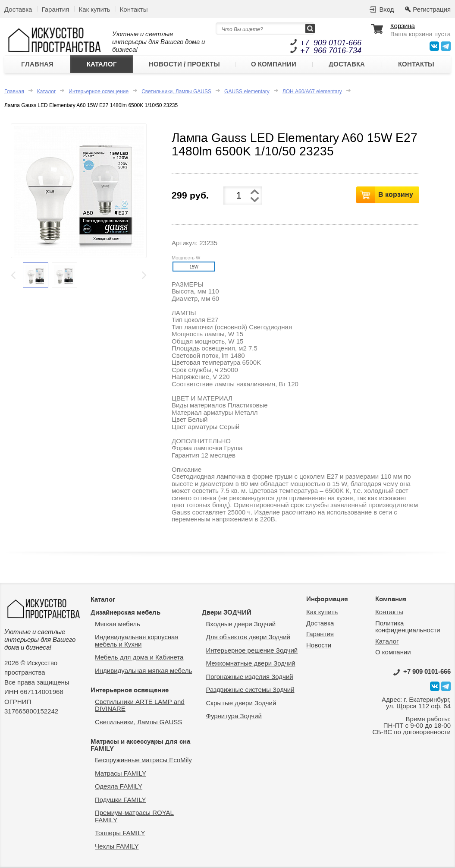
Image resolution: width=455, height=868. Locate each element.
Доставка (18, 9)
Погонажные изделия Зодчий (250, 677)
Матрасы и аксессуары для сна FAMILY (140, 746)
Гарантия (55, 9)
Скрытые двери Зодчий (241, 703)
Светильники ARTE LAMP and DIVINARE (140, 705)
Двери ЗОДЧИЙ (227, 613)
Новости (319, 645)
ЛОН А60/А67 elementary (312, 92)
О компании (274, 64)
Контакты (134, 9)
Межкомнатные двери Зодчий (251, 664)
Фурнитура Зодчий (234, 716)
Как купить (94, 9)
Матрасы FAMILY (121, 773)
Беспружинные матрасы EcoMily (143, 760)
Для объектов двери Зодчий (248, 637)
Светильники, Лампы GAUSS (176, 92)
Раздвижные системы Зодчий (250, 690)
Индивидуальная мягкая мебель (143, 671)
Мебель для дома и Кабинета (139, 658)
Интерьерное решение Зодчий (252, 650)
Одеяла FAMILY (119, 787)
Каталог (102, 64)
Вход (386, 9)
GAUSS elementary (247, 92)
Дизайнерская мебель (126, 613)
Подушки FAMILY (120, 800)
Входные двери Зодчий (241, 624)
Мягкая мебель (118, 624)
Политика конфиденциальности (408, 627)
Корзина (403, 26)
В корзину (396, 195)
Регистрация (432, 9)
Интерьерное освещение (99, 92)
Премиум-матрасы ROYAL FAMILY (134, 817)
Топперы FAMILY (120, 833)
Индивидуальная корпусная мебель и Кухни (137, 641)
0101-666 (422, 672)
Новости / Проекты (184, 64)
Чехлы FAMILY (117, 846)
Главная (37, 64)
